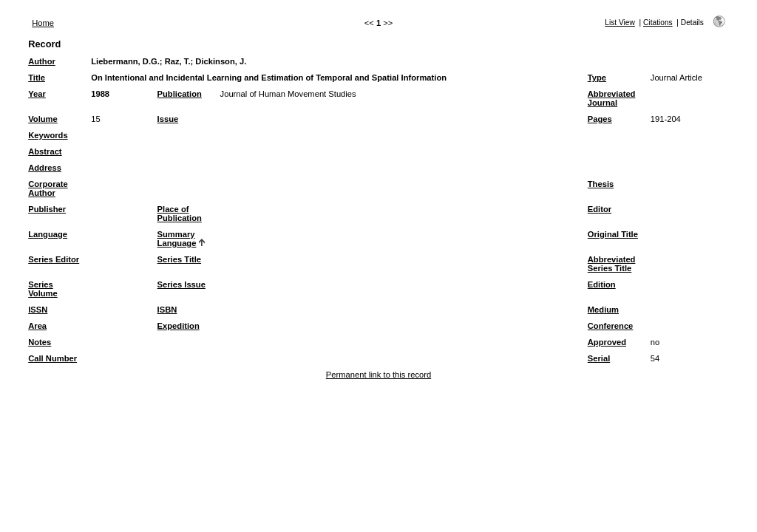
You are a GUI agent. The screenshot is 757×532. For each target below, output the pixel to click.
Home (43, 23)
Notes (40, 342)
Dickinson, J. (221, 61)
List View (620, 23)
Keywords (48, 135)
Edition (602, 284)
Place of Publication (180, 214)
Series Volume (43, 289)
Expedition (179, 326)
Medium (603, 310)
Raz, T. (178, 61)
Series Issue (181, 284)
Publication (180, 94)
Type (597, 78)
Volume (43, 119)
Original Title (613, 234)
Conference (611, 326)
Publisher (47, 209)
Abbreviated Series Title (612, 264)
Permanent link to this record (378, 375)
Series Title (180, 259)
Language (48, 234)
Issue (168, 119)
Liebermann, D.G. (125, 61)
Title (37, 78)
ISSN (38, 310)
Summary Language (177, 239)
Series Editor (54, 259)
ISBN (167, 310)
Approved (607, 342)
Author (42, 61)
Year (37, 94)
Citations (658, 23)
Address (45, 168)
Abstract (45, 151)
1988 (100, 94)
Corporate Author (48, 188)
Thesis (601, 184)
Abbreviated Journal (612, 98)
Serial (599, 358)
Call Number (52, 358)
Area (37, 326)
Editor (600, 209)
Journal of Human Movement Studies (288, 94)
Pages (600, 119)
